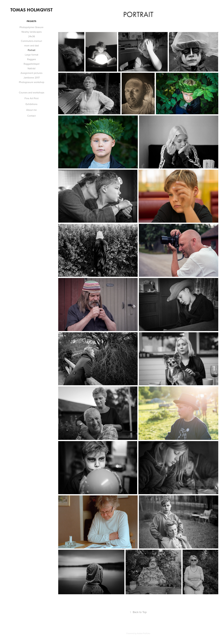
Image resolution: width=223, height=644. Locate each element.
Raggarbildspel (32, 64)
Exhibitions (31, 104)
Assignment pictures (31, 73)
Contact (31, 116)
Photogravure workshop (32, 82)
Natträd (31, 68)
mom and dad (31, 45)
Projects (31, 21)
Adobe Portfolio (144, 633)
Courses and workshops (32, 92)
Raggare (32, 59)
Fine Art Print (32, 98)
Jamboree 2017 (32, 78)
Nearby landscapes (32, 32)
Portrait (32, 50)
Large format (32, 55)
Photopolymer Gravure (31, 27)
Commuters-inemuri (31, 41)
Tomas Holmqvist (31, 10)
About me (31, 110)
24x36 (32, 36)
